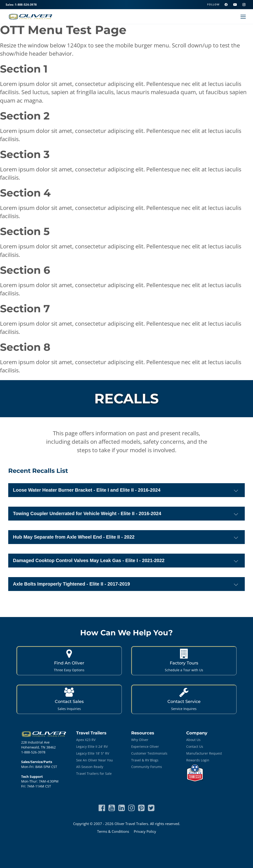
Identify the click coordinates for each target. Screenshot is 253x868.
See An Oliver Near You (95, 760)
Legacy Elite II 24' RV (92, 746)
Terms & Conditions (113, 831)
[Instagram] (244, 5)
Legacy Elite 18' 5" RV (93, 753)
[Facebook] (226, 5)
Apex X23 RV (86, 740)
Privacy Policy (145, 831)
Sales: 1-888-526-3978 (21, 5)
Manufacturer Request (204, 753)
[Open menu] (243, 17)
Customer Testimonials (149, 753)
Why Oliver (140, 740)
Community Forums (147, 767)
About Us (193, 740)
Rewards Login (198, 760)
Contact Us (195, 746)
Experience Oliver (145, 746)
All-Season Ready (90, 767)
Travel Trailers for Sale (94, 773)
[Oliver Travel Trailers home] (31, 17)
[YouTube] (235, 5)
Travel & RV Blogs (145, 760)
